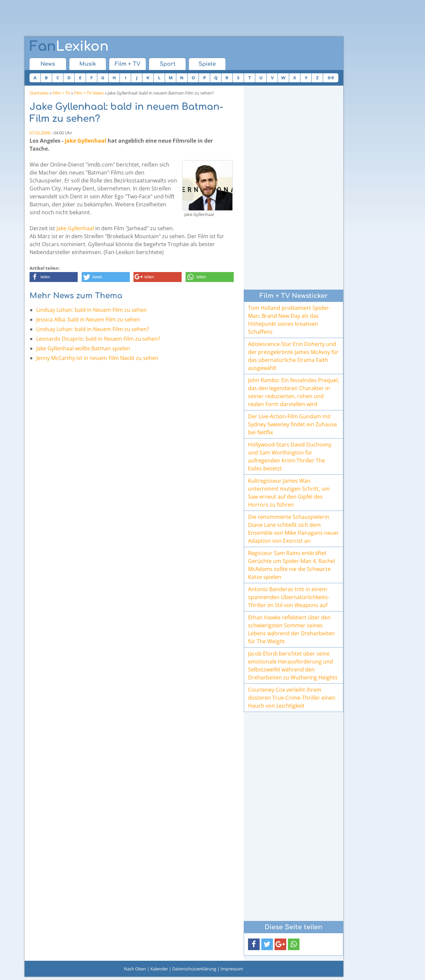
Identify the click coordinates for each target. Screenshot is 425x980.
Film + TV (128, 64)
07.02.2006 (40, 133)
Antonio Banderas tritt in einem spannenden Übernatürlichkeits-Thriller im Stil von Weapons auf (289, 597)
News (48, 64)
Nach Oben (135, 969)
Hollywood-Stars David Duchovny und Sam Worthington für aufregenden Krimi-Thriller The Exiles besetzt (290, 456)
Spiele (207, 64)
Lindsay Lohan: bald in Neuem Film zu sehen (91, 310)
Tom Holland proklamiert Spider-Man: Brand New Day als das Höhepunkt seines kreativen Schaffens (289, 320)
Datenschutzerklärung (194, 969)
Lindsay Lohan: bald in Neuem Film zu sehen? (93, 329)
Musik (88, 64)
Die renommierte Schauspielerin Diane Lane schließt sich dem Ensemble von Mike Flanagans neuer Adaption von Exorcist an (294, 529)
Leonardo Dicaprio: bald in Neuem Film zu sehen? (98, 339)
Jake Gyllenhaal (85, 141)
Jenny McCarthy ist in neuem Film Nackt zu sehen (97, 358)
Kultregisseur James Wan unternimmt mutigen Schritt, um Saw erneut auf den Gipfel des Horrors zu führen (289, 493)
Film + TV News (89, 93)
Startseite (39, 93)
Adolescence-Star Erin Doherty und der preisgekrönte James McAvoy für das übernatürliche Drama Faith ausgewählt (293, 356)
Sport (168, 64)
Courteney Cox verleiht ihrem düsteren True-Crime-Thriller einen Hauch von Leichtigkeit (292, 698)
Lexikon (69, 46)
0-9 (331, 78)
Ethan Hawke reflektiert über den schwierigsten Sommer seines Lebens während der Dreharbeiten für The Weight (291, 629)
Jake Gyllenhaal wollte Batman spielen (83, 348)
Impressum (232, 969)
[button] (54, 277)
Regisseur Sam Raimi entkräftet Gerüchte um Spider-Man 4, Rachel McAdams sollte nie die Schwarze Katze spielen (292, 565)
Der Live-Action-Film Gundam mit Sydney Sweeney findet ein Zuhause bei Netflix (293, 424)
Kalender (159, 969)
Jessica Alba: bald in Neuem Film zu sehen (88, 319)
